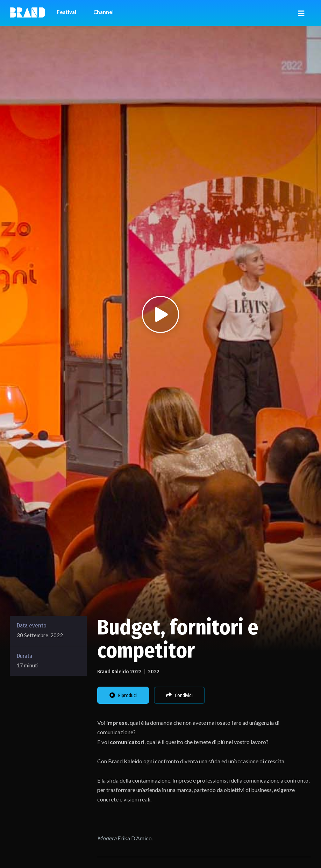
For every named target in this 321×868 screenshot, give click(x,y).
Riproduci (123, 695)
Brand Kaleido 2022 (119, 672)
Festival (66, 12)
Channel (104, 12)
